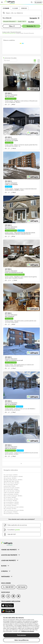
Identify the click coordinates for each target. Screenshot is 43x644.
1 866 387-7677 (8, 587)
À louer (15, 8)
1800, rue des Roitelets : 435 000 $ (11, 494)
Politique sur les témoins (28, 631)
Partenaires (7, 577)
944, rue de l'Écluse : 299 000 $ (10, 501)
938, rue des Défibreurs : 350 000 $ (11, 504)
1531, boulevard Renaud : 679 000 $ (11, 514)
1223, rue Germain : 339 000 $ (10, 478)
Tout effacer (31, 22)
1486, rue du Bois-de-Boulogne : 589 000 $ (13, 496)
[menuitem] (22, 550)
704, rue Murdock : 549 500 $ (10, 505)
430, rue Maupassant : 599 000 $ (11, 512)
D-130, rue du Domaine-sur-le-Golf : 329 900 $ (14, 507)
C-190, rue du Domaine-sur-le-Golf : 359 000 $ (14, 510)
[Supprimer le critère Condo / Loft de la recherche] (22, 21)
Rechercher (31, 26)
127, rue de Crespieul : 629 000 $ (11, 475)
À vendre (6, 8)
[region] (22, 629)
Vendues (24, 8)
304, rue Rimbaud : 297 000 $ (10, 509)
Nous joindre (6, 583)
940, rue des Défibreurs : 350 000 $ (11, 502)
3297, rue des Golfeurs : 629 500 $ (11, 499)
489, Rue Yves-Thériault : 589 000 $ (11, 483)
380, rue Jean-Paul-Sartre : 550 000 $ (12, 491)
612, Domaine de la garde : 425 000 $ (12, 488)
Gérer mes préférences (22, 640)
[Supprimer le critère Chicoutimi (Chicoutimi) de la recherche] (10, 21)
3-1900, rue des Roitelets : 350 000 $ (11, 493)
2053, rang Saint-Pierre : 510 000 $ (11, 489)
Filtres (12, 26)
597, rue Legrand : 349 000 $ (10, 497)
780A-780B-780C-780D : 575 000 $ (11, 481)
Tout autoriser (21, 635)
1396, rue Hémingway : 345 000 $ (11, 485)
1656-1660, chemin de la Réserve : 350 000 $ (13, 477)
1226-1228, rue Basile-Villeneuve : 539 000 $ (13, 480)
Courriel (22, 587)
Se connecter (38, 2)
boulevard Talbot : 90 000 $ (9, 486)
